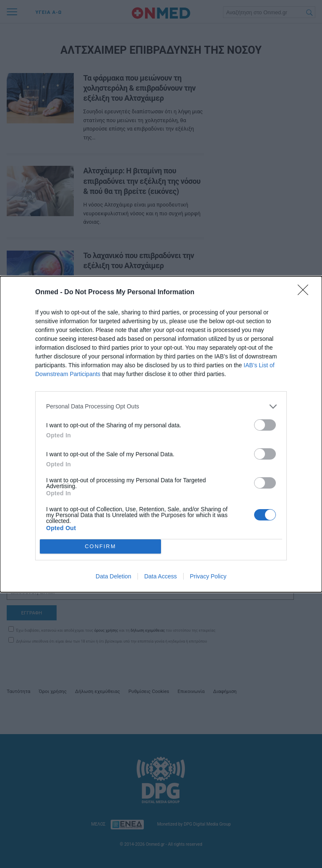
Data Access (161, 576)
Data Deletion (113, 576)
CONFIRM (100, 546)
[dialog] (161, 434)
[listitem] (161, 407)
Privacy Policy (208, 576)
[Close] (306, 293)
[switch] (265, 425)
